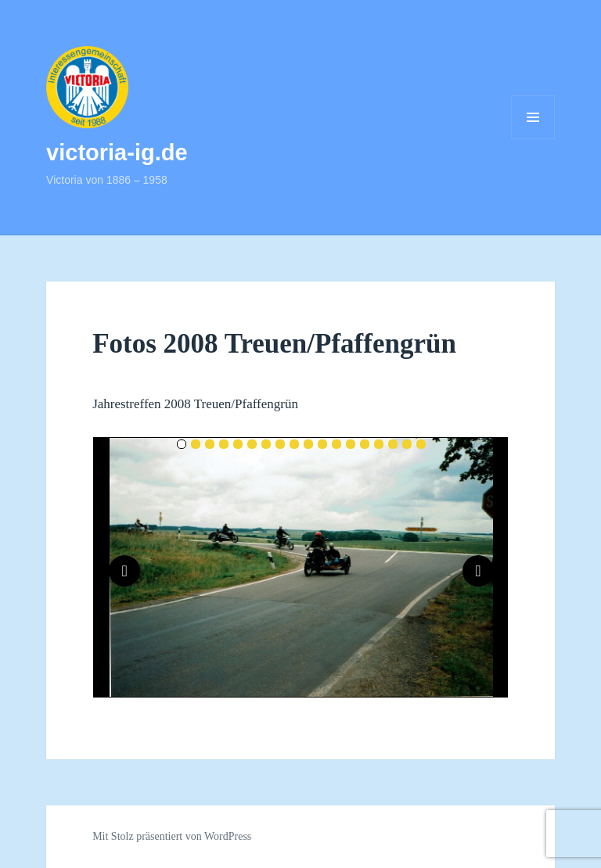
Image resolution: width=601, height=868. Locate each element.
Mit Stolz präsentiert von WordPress (172, 836)
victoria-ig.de (117, 152)
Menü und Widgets (533, 139)
